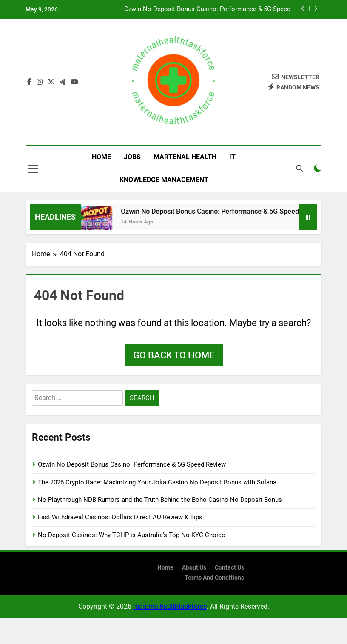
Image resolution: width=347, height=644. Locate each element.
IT (232, 157)
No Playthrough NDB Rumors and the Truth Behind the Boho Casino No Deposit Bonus (160, 500)
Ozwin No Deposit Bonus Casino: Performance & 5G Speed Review (207, 9)
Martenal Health (185, 157)
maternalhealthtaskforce (170, 606)
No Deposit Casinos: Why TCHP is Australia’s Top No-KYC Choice (131, 535)
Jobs (132, 157)
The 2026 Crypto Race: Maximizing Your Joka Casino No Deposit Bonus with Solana (157, 482)
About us (194, 568)
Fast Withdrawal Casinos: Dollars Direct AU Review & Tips (120, 517)
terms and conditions (214, 578)
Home (101, 157)
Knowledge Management (164, 180)
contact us (229, 568)
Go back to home (174, 355)
